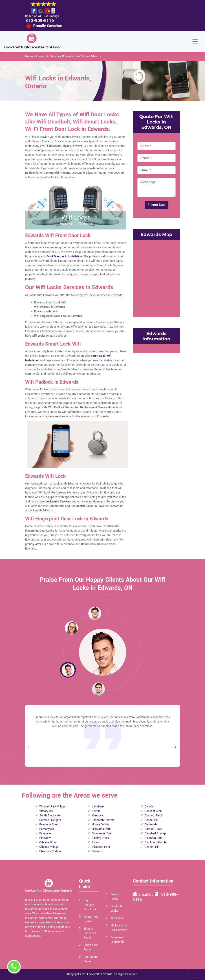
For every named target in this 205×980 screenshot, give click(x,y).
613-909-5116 (40, 21)
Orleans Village (49, 847)
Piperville (45, 833)
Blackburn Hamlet (156, 842)
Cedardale (151, 824)
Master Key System (91, 919)
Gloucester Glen (102, 833)
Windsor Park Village (52, 807)
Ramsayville (47, 829)
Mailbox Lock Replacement (119, 928)
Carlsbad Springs (155, 833)
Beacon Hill (152, 847)
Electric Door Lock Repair (90, 933)
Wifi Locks (117, 918)
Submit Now (157, 205)
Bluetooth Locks (117, 909)
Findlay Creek (100, 838)
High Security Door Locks (91, 905)
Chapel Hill (151, 820)
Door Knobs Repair (91, 959)
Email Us (147, 895)
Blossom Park (153, 838)
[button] (71, 628)
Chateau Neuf (153, 816)
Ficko (95, 842)
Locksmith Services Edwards (55, 56)
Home (29, 56)
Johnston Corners (103, 820)
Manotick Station (50, 851)
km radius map (157, 278)
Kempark (97, 816)
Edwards (97, 851)
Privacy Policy (115, 897)
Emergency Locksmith (118, 940)
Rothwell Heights (50, 820)
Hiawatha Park (101, 829)
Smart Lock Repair (91, 947)
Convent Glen (153, 811)
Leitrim (96, 811)
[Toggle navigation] (195, 41)
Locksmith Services (58, 502)
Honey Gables (101, 824)
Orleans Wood (48, 842)
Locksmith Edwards (100, 974)
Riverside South (49, 824)
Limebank (98, 807)
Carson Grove (153, 829)
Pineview (45, 838)
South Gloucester (50, 816)
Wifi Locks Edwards (89, 56)
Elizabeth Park (101, 847)
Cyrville (149, 807)
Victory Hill (46, 811)
